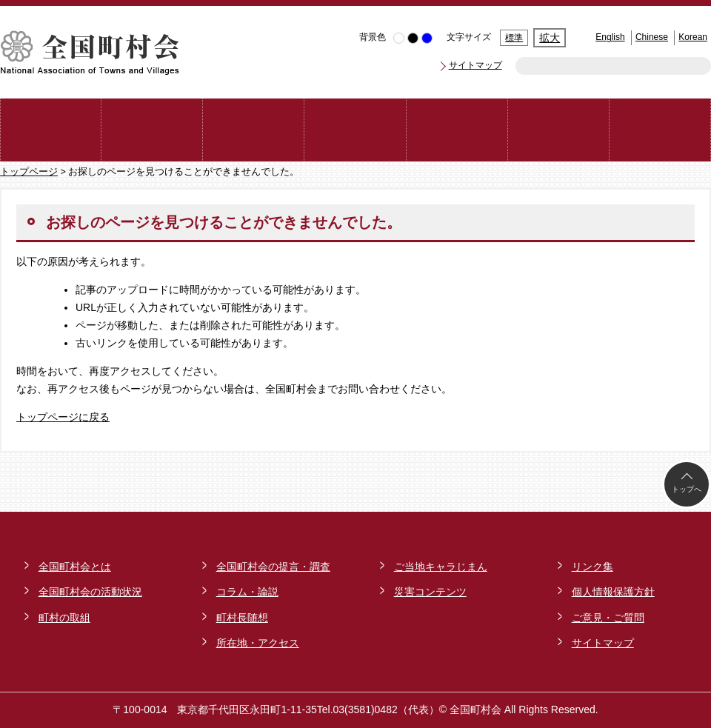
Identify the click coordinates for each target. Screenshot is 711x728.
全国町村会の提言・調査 (273, 567)
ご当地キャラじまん (441, 567)
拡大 (550, 38)
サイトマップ (475, 65)
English (610, 37)
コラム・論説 (247, 592)
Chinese (652, 37)
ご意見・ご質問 (608, 618)
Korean (693, 37)
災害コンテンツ (430, 592)
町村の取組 (64, 618)
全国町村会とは (75, 567)
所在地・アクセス (258, 643)
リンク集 (592, 567)
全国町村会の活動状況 (90, 592)
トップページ (29, 172)
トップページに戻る (63, 417)
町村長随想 (242, 618)
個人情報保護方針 (613, 592)
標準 (514, 38)
